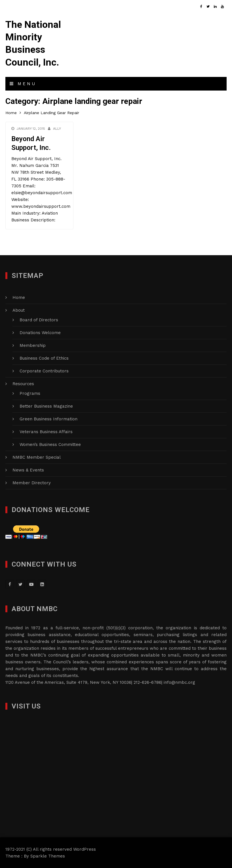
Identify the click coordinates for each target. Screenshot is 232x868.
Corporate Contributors (44, 371)
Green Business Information (48, 419)
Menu (23, 84)
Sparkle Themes (48, 856)
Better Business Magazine (46, 406)
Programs (30, 393)
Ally (57, 129)
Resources (23, 384)
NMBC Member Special (37, 457)
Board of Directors (39, 320)
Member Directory (32, 483)
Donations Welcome (40, 333)
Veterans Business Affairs (46, 432)
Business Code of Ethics (44, 358)
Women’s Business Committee (50, 445)
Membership (33, 345)
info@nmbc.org (179, 682)
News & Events (28, 470)
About (19, 310)
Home (19, 297)
